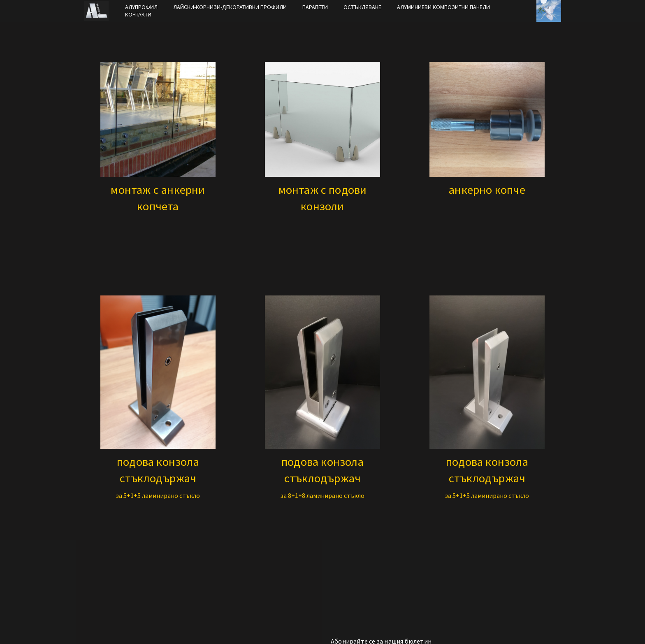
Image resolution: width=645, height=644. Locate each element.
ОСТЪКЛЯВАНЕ (362, 7)
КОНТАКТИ (138, 14)
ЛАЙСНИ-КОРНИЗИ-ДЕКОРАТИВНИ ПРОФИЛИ (230, 7)
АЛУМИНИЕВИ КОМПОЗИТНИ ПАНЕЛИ (443, 7)
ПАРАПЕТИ (315, 7)
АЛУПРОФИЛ (141, 7)
